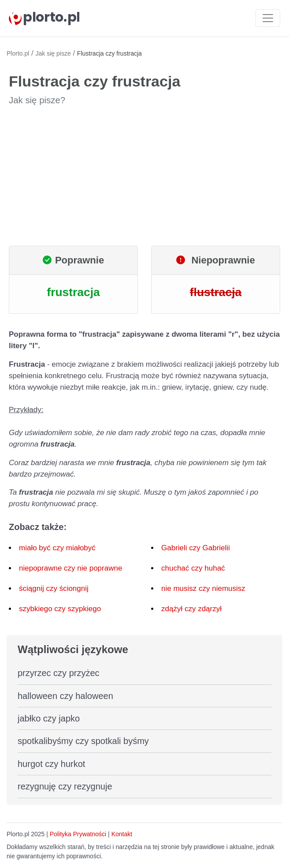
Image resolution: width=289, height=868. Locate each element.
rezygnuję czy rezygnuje (65, 786)
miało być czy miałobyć (57, 548)
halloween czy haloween (65, 696)
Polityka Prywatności (78, 834)
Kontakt (122, 834)
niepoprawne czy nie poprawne (70, 568)
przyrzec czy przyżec (59, 673)
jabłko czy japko (49, 718)
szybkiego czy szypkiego (60, 609)
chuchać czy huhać (193, 568)
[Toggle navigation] (268, 18)
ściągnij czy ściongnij (54, 588)
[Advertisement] (144, 176)
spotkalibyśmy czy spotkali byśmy (83, 741)
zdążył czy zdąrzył (191, 609)
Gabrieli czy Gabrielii (196, 548)
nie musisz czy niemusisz (203, 588)
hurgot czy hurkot (51, 764)
